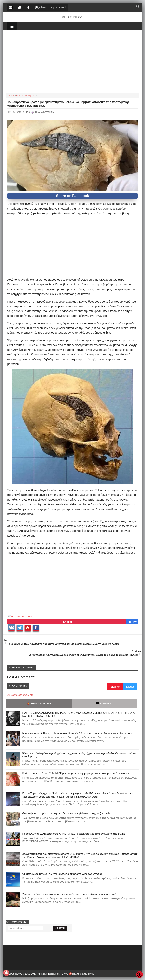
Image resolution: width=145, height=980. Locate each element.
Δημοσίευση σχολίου (20, 695)
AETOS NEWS (72, 17)
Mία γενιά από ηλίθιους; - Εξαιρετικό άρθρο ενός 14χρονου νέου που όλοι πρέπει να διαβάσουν (77, 733)
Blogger (115, 686)
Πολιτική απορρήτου (81, 974)
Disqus (130, 686)
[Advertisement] (73, 61)
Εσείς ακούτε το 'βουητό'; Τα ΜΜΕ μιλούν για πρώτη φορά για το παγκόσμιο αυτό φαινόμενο (76, 773)
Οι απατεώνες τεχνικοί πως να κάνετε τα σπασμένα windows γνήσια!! (62, 874)
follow (40, 8)
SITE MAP (64, 974)
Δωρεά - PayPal (58, 7)
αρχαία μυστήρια (22, 616)
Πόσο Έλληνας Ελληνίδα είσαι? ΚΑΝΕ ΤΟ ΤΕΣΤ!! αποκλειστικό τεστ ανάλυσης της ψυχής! (74, 834)
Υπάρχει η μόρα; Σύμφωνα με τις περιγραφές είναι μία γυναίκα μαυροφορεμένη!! (69, 894)
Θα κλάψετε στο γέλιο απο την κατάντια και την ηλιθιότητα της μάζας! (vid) (66, 813)
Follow (132, 622)
